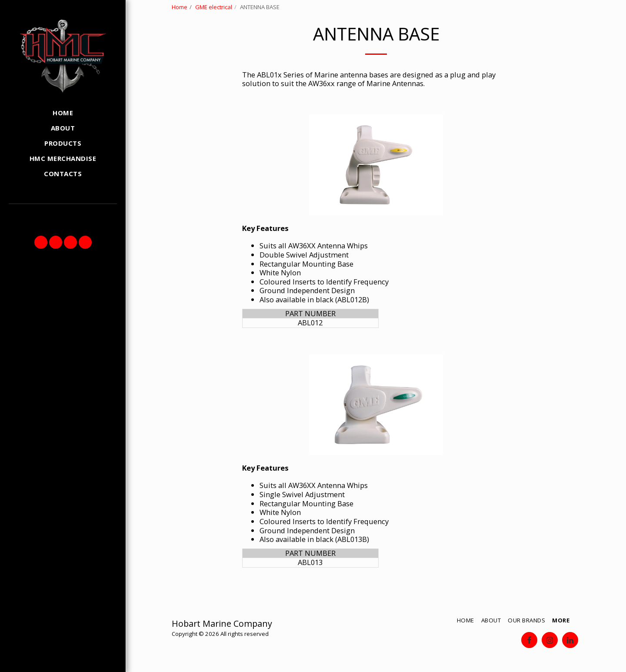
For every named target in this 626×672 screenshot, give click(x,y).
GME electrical (214, 7)
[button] (41, 242)
